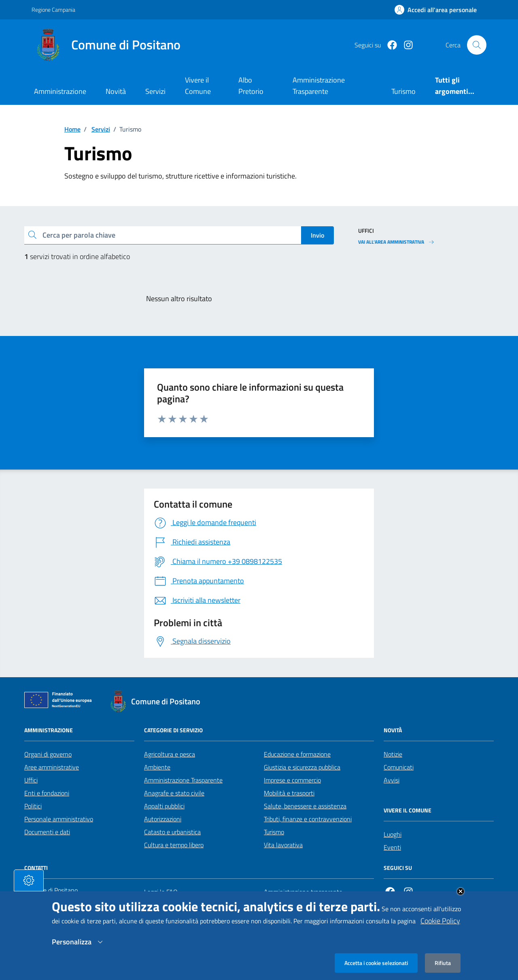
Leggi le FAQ (161, 892)
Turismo (274, 832)
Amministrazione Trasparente (183, 780)
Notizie (393, 754)
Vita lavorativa (283, 845)
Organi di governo (48, 754)
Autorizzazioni (163, 819)
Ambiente (157, 767)
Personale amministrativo (59, 819)
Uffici (31, 780)
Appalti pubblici (164, 806)
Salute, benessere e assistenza (305, 806)
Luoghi (393, 834)
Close (461, 899)
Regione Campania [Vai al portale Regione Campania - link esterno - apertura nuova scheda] (53, 10)
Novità (116, 91)
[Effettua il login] (436, 10)
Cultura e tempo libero (174, 845)
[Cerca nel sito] (477, 45)
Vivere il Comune (198, 86)
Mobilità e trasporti (289, 793)
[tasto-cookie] (29, 889)
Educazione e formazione (297, 754)
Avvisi (392, 780)
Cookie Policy (440, 929)
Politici (33, 806)
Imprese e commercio (292, 780)
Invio (317, 235)
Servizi (155, 91)
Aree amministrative (52, 767)
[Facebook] (389, 45)
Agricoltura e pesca (170, 754)
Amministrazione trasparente (303, 892)
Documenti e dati (47, 832)
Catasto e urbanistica (172, 832)
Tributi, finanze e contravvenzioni (308, 819)
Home (72, 129)
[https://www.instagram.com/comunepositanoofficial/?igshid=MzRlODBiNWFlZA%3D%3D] (405, 45)
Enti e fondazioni (47, 793)
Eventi (392, 847)
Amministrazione (60, 91)
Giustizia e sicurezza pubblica (302, 767)
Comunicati (399, 767)
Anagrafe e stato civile (174, 793)
